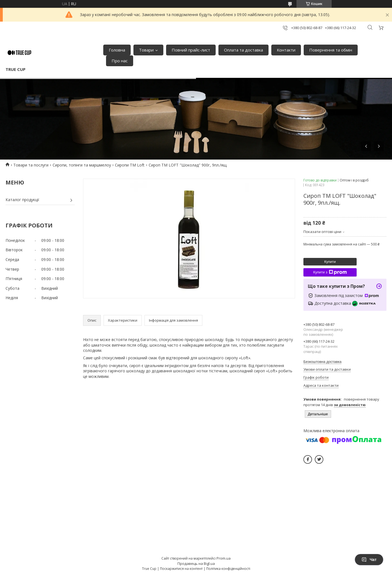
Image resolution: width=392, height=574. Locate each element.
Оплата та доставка (243, 50)
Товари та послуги (31, 165)
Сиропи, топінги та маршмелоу (82, 165)
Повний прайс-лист (191, 50)
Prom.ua (224, 558)
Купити (330, 262)
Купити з (330, 272)
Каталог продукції (22, 200)
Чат (369, 560)
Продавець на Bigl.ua (196, 563)
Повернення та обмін (331, 50)
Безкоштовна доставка (322, 362)
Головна (117, 50)
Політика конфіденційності (228, 569)
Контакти (286, 50)
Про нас (120, 61)
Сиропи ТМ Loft (130, 165)
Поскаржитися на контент (181, 569)
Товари (146, 50)
